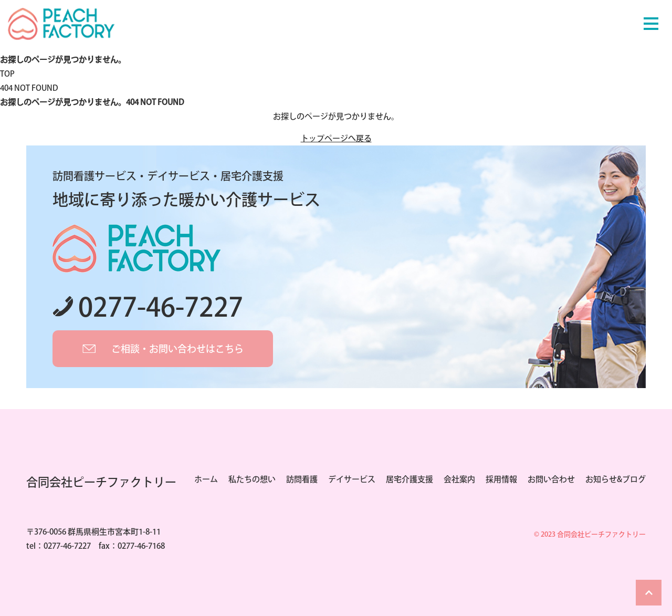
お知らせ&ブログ (616, 479)
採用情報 (501, 479)
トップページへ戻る (336, 138)
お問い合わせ (551, 479)
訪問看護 (302, 479)
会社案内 (459, 479)
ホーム (206, 479)
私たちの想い (252, 479)
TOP (7, 74)
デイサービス (352, 479)
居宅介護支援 (409, 479)
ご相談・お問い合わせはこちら (177, 349)
